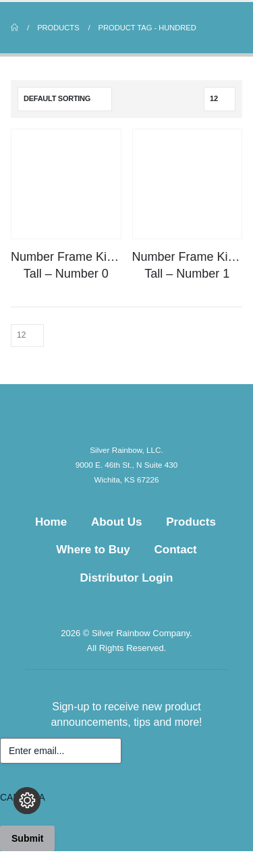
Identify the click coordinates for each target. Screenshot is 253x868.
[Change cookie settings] (27, 801)
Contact (176, 550)
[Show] (220, 99)
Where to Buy (93, 550)
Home (51, 522)
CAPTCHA (23, 797)
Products (191, 522)
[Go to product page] (66, 184)
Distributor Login (127, 578)
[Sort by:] (65, 99)
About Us (117, 522)
